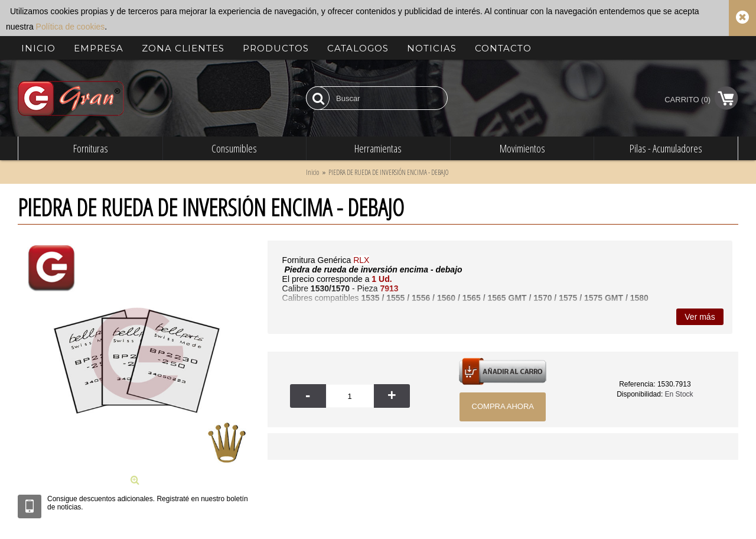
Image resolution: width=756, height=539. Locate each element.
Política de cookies (71, 27)
